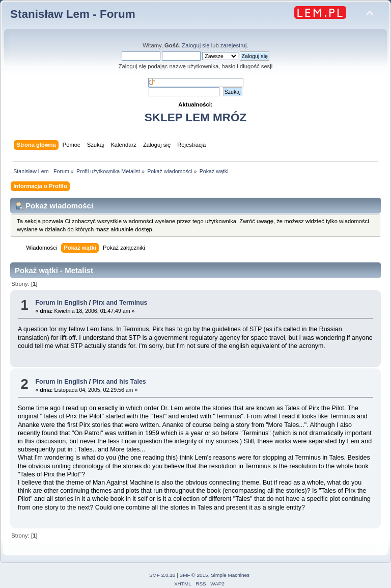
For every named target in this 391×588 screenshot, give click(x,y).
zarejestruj (234, 45)
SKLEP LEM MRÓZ (195, 117)
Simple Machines (230, 575)
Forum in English (61, 303)
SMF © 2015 (194, 575)
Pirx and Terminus (120, 303)
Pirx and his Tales (119, 382)
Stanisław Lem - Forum (73, 14)
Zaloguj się (195, 45)
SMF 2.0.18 (162, 575)
